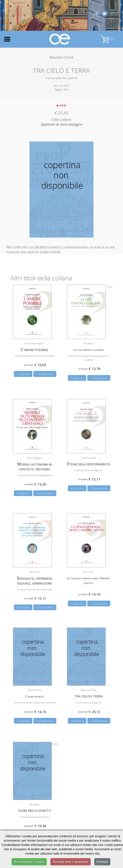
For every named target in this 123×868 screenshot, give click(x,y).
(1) (107, 39)
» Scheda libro (45, 374)
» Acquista (23, 374)
